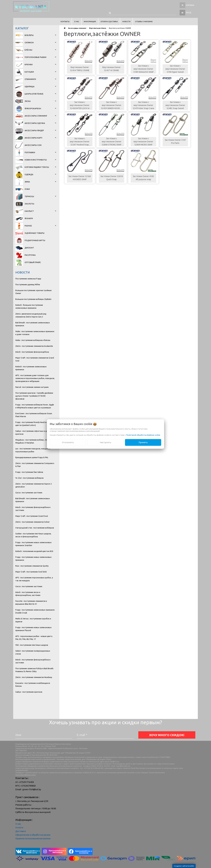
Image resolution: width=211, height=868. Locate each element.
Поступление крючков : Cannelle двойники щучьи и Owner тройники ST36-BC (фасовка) (34, 396)
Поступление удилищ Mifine (28, 284)
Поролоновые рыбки (35, 57)
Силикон (29, 42)
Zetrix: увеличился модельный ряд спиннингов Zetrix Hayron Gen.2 (31, 315)
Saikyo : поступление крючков (29, 692)
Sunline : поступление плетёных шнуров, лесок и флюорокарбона (33, 535)
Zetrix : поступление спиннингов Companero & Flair (35, 465)
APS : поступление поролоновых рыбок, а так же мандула (34, 579)
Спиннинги (30, 79)
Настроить (105, 442)
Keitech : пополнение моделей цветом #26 (34, 551)
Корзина (190, 5)
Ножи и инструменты (36, 160)
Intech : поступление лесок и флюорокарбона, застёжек (28, 594)
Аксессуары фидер (34, 130)
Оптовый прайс (33, 262)
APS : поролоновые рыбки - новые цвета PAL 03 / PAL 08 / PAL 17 (34, 638)
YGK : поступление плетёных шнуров (32, 645)
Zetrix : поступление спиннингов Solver (33, 522)
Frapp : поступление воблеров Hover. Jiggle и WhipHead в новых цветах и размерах (35, 406)
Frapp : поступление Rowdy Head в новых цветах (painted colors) (34, 424)
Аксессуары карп (33, 138)
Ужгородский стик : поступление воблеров (35, 528)
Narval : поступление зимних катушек (32, 387)
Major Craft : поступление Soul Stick (31, 572)
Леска (28, 101)
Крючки (29, 64)
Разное (28, 226)
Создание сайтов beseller (184, 866)
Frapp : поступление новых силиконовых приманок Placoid (33, 629)
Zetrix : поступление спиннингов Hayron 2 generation (34, 485)
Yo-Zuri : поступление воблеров (29, 478)
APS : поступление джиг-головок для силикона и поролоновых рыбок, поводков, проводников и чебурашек (35, 378)
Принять (143, 442)
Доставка (21, 831)
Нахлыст (29, 211)
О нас (18, 824)
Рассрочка (30, 255)
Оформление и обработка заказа (33, 835)
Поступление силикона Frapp (28, 279)
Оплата (19, 827)
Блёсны (28, 50)
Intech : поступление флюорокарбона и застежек (33, 661)
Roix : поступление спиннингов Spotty (32, 566)
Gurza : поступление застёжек (29, 493)
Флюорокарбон (33, 108)
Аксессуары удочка (35, 123)
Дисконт (29, 248)
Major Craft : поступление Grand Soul (32, 516)
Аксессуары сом (33, 145)
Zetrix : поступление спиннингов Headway (34, 677)
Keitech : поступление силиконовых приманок (31, 368)
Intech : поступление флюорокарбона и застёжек (33, 509)
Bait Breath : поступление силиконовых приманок (33, 324)
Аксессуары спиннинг (36, 116)
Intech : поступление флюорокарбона (32, 352)
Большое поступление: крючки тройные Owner (33, 292)
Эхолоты (29, 204)
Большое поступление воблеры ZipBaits (33, 299)
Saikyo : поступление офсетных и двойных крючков (34, 432)
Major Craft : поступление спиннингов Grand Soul (35, 359)
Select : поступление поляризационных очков (33, 652)
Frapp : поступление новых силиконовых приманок (33, 558)
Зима (27, 182)
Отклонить (68, 442)
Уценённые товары (35, 233)
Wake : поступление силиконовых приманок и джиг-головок (35, 333)
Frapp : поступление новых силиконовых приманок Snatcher (33, 544)
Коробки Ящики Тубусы (37, 167)
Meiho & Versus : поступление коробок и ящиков (33, 620)
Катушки (29, 72)
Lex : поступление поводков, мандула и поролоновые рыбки (33, 450)
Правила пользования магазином (33, 838)
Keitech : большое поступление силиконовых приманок (29, 306)
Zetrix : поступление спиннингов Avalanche (34, 346)
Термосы (29, 196)
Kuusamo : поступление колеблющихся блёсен (33, 685)
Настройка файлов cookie (26, 775)
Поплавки (30, 152)
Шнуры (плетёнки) (34, 94)
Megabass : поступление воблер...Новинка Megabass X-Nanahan (34, 441)
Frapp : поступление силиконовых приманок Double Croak (35, 611)
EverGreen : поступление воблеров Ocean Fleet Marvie (34, 415)
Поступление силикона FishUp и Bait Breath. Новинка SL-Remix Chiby (35, 670)
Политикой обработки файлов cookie (143, 435)
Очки (27, 189)
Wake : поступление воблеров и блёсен (33, 340)
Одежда (29, 174)
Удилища (30, 86)
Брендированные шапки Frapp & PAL (32, 457)
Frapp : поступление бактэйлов (29, 472)
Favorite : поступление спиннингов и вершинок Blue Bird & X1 (31, 602)
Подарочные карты (35, 240)
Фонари (29, 218)
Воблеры (29, 35)
